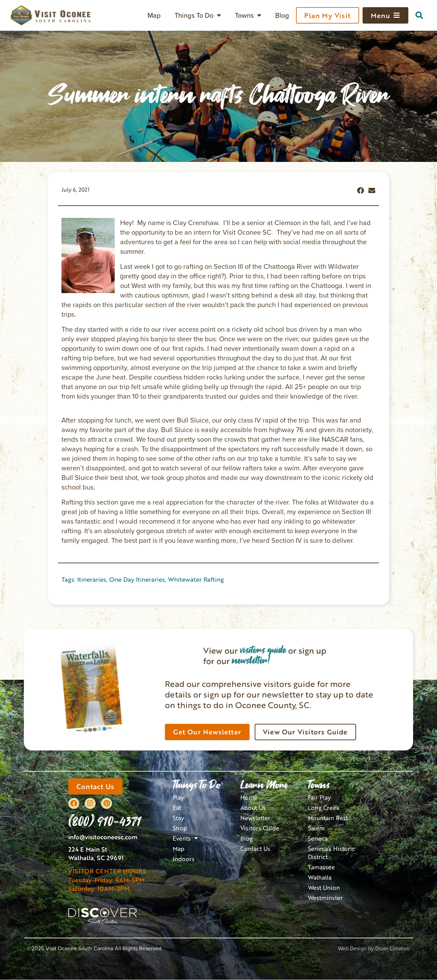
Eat (177, 807)
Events (185, 838)
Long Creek (323, 807)
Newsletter (255, 818)
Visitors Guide (259, 828)
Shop (180, 828)
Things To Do (198, 15)
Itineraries (92, 579)
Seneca (318, 838)
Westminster (325, 897)
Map (154, 15)
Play (178, 797)
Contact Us (255, 848)
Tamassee (321, 866)
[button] (419, 15)
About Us (252, 807)
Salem (316, 828)
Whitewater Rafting (196, 579)
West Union (323, 887)
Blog (282, 15)
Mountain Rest (327, 818)
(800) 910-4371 (105, 821)
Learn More (264, 785)
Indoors (183, 858)
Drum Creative (392, 949)
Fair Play (319, 797)
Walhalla (320, 877)
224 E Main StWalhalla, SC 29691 (96, 854)
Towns (248, 15)
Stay (178, 818)
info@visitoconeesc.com (103, 838)
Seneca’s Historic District (330, 852)
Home (249, 797)
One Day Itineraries (137, 579)
